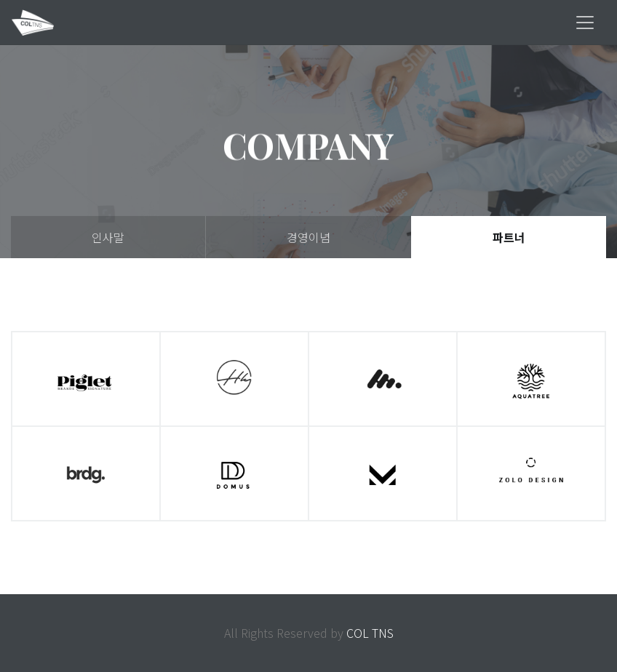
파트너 (509, 237)
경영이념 (308, 237)
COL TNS (370, 633)
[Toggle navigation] (585, 23)
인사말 (108, 237)
